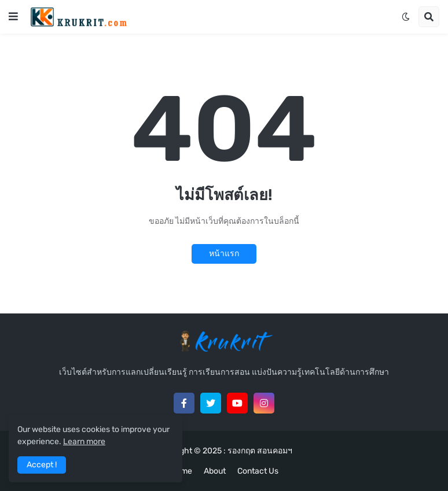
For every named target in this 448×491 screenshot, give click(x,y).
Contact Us (258, 471)
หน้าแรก (224, 254)
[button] (13, 17)
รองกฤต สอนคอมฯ (260, 451)
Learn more (84, 442)
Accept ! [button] (42, 465)
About (215, 471)
